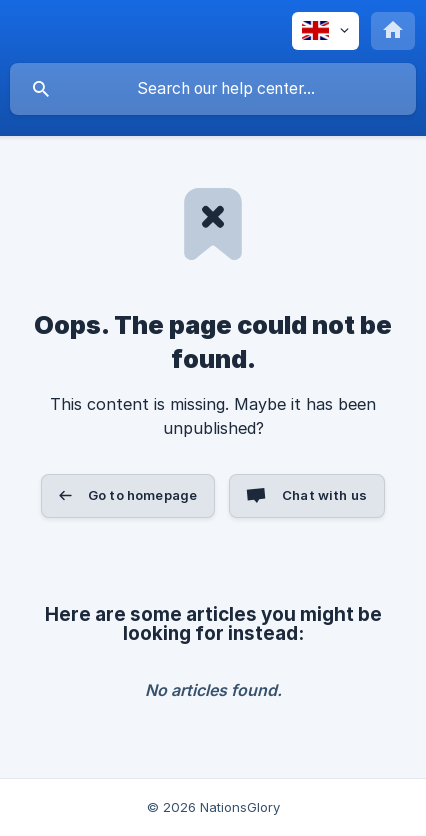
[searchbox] (213, 89)
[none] (325, 31)
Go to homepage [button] (142, 495)
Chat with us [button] (324, 495)
